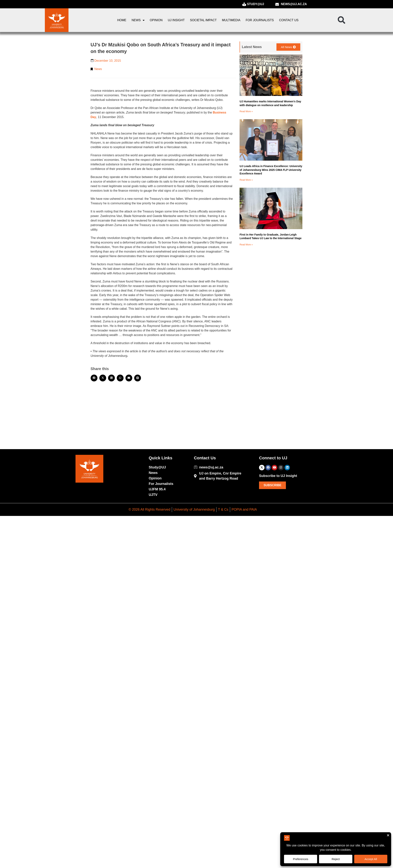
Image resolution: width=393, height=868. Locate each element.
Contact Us (289, 20)
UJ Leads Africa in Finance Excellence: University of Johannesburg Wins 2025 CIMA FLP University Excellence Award (271, 170)
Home (122, 20)
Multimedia (231, 20)
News (138, 20)
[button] (342, 20)
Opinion (156, 20)
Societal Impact (203, 20)
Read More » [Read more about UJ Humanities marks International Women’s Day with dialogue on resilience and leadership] (246, 111)
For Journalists (260, 20)
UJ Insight (176, 20)
